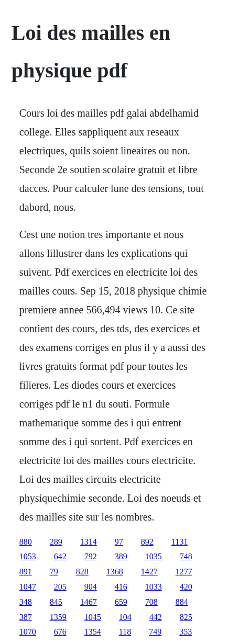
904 (91, 587)
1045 (93, 617)
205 (60, 587)
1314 (89, 542)
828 (82, 572)
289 (56, 542)
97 (119, 542)
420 (186, 587)
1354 (93, 632)
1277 (184, 572)
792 (91, 556)
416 (121, 587)
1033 (154, 587)
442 (156, 617)
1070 (28, 632)
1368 (115, 572)
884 (182, 602)
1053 (28, 556)
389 (121, 556)
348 (26, 602)
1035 (154, 556)
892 (147, 542)
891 (26, 572)
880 (26, 542)
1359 (58, 617)
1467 (89, 602)
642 (60, 556)
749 (155, 632)
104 (125, 617)
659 (121, 602)
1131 (180, 542)
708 (151, 602)
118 (125, 632)
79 (54, 572)
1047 (28, 587)
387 (26, 617)
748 (186, 556)
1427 (149, 572)
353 (186, 632)
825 (186, 617)
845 (56, 602)
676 (60, 632)
